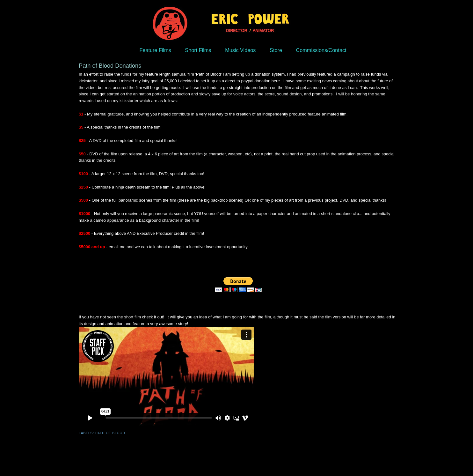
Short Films (198, 50)
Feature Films (155, 50)
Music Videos (240, 50)
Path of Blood (110, 433)
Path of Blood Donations (110, 66)
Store (276, 50)
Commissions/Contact (321, 50)
